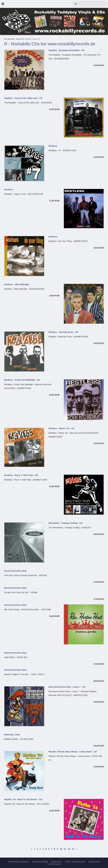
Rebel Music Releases (18, 862)
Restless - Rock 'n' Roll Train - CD (21, 475)
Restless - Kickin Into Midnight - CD (22, 380)
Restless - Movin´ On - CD (61, 428)
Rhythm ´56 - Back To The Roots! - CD (23, 799)
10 (61, 849)
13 (73, 849)
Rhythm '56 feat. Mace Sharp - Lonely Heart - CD (73, 752)
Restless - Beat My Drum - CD (63, 332)
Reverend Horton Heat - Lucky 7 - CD (67, 687)
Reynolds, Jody (12, 735)
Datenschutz (94, 862)
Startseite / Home (23, 39)
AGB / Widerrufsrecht (75, 862)
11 (65, 849)
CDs (34, 39)
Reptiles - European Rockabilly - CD (66, 50)
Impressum (57, 862)
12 (69, 849)
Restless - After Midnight (17, 284)
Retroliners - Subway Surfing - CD (65, 523)
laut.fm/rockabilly (40, 862)
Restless (53, 146)
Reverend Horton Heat (15, 571)
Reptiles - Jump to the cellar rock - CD (23, 98)
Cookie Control (54, 864)
